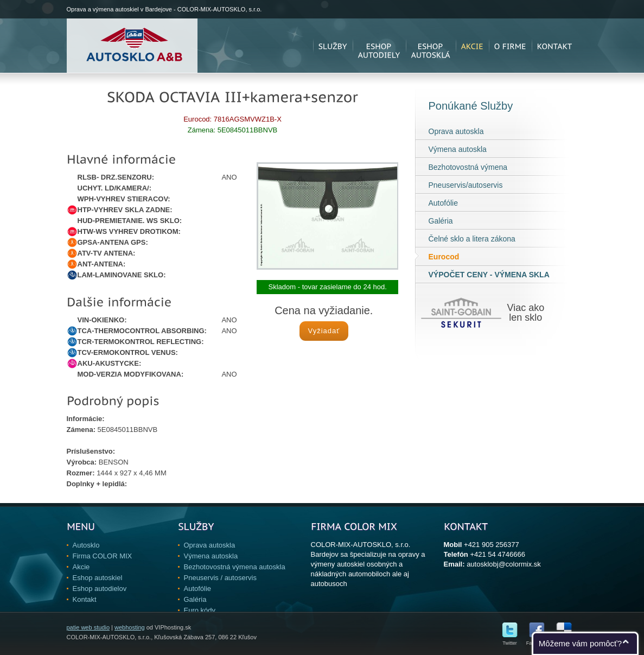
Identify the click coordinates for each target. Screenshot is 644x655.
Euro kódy (200, 610)
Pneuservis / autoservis (220, 578)
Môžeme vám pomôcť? (580, 643)
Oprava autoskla (456, 131)
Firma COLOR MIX (103, 556)
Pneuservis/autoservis (466, 185)
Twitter (510, 641)
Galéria (441, 221)
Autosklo (86, 545)
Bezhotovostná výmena (468, 167)
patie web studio (88, 627)
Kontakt (85, 599)
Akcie (81, 567)
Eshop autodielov (100, 589)
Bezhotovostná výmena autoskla (235, 567)
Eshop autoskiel (98, 578)
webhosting (130, 627)
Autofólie (443, 203)
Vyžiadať (324, 331)
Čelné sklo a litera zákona (472, 239)
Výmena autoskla (458, 149)
